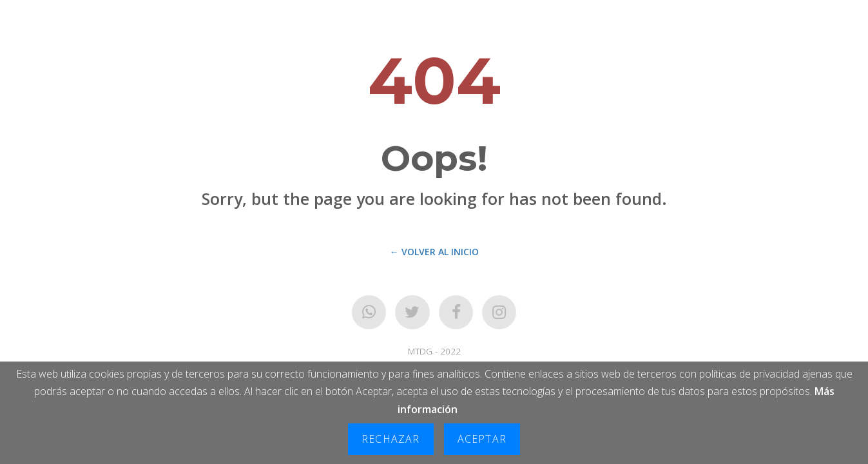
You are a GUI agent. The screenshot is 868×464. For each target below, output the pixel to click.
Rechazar (391, 439)
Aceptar (482, 439)
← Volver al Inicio (434, 252)
